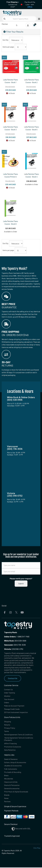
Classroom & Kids (11, 782)
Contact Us (13, 678)
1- (17, 637)
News (6, 799)
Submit (21, 584)
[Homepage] (11, 13)
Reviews (7, 802)
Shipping (8, 722)
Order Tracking (10, 693)
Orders (7, 703)
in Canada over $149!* (13, 4)
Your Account (9, 699)
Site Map (37, 849)
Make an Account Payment (14, 706)
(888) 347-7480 (24, 637)
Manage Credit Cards (12, 709)
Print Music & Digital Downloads (16, 792)
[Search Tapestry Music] (19, 19)
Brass (6, 776)
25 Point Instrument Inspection (16, 712)
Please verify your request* (21, 578)
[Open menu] (38, 19)
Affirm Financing (11, 744)
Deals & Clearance (11, 759)
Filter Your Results (13, 32)
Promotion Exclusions (13, 747)
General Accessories (12, 789)
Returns (7, 725)
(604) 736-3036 (15, 645)
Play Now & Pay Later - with (30, 4)
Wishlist (7, 696)
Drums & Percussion (12, 786)
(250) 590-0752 (14, 649)
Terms (7, 731)
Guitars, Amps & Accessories (15, 763)
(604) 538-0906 (15, 641)
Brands (7, 795)
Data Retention (10, 750)
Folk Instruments (11, 769)
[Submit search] (4, 19)
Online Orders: (10, 637)
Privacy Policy (10, 728)
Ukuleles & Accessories (13, 766)
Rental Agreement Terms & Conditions (19, 735)
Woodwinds (9, 779)
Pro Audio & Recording (13, 773)
